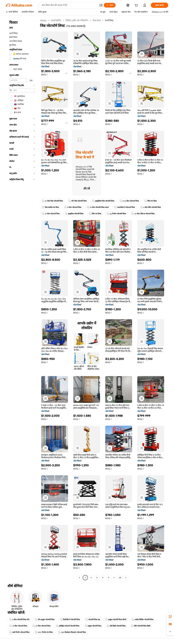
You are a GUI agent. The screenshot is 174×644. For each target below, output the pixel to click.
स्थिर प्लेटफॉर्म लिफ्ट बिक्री (141, 626)
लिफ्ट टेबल (97, 20)
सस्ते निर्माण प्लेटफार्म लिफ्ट (19, 632)
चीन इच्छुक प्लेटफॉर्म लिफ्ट (45, 620)
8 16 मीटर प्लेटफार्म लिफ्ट (129, 201)
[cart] (137, 6)
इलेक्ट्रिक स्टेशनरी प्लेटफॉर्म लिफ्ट (68, 626)
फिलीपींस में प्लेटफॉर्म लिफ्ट (70, 620)
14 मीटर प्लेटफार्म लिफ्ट (18, 626)
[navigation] (22, 299)
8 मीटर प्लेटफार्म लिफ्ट (73, 207)
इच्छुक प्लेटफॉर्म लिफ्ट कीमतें (116, 620)
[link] (170, 617)
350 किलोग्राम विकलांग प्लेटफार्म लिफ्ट (72, 632)
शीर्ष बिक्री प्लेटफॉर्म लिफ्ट (116, 626)
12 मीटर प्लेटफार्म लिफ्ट (51, 214)
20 (120, 578)
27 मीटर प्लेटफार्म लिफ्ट (42, 626)
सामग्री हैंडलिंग (56, 20)
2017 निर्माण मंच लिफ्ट (44, 632)
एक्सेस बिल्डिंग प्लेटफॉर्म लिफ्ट (143, 620)
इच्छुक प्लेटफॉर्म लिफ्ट (93, 626)
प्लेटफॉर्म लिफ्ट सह (93, 620)
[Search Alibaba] (69, 5)
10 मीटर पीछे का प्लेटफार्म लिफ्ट (143, 214)
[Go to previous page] (79, 578)
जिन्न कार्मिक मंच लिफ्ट (50, 207)
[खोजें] (110, 5)
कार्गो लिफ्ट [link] (109, 20)
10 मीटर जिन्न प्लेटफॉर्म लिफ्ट (52, 201)
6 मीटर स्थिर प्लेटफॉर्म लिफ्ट (151, 207)
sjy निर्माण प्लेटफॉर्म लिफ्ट (116, 214)
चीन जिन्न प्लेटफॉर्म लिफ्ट (78, 201)
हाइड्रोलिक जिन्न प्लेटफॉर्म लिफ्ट (103, 201)
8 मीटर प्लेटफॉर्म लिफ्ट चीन (19, 620)
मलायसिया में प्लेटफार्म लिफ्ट (125, 207)
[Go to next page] (126, 578)
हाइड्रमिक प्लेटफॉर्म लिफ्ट (74, 214)
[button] (101, 5)
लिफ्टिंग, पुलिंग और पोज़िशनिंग (77, 20)
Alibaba (43, 20)
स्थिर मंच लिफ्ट (151, 201)
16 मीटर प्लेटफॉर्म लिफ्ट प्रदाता (98, 207)
